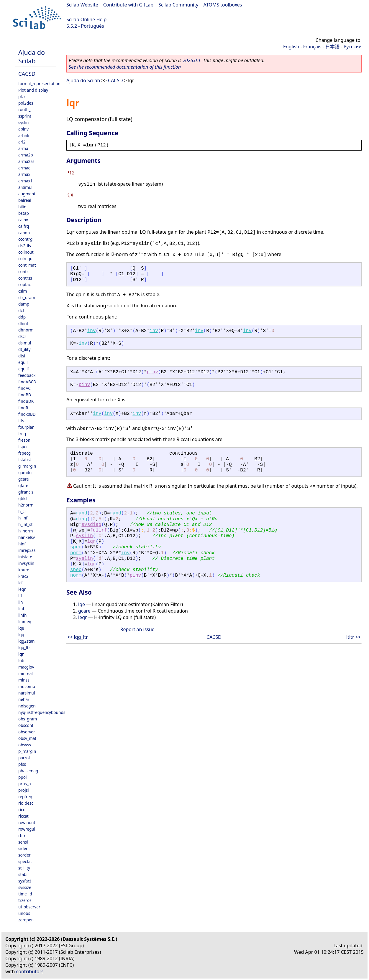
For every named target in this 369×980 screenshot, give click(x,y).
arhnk (24, 135)
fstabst (25, 460)
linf (21, 609)
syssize (25, 887)
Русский (353, 47)
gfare (23, 485)
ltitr (22, 660)
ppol (22, 777)
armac (24, 168)
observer (27, 732)
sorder (24, 855)
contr (23, 272)
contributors (30, 971)
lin (20, 602)
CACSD (27, 74)
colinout (26, 252)
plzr (22, 96)
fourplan (26, 427)
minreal (26, 673)
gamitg (25, 472)
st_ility (24, 868)
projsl (23, 790)
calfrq (24, 226)
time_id (25, 894)
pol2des (26, 103)
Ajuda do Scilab (32, 57)
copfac (24, 284)
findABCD (27, 382)
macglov (26, 667)
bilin (22, 207)
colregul (26, 259)
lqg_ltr (24, 647)
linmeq (25, 622)
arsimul (25, 187)
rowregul (27, 829)
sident (24, 848)
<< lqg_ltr (78, 637)
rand (81, 513)
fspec (23, 447)
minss (24, 680)
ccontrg (25, 239)
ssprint (25, 116)
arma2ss (26, 161)
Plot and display (33, 90)
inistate (25, 557)
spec (76, 547)
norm (76, 553)
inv (92, 331)
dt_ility (24, 349)
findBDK (26, 401)
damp (24, 304)
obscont (26, 725)
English (291, 47)
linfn (23, 615)
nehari (24, 699)
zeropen (26, 920)
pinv (152, 372)
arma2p (26, 155)
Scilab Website (82, 5)
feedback (27, 375)
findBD (25, 395)
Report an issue (137, 629)
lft (20, 596)
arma (23, 148)
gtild (23, 498)
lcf (20, 583)
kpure (24, 570)
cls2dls (25, 246)
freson (24, 440)
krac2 (23, 576)
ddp (22, 317)
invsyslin (26, 563)
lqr (21, 654)
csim (23, 291)
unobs (24, 913)
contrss (25, 278)
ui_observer (29, 907)
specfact (26, 861)
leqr (22, 589)
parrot (24, 758)
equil (23, 362)
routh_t (25, 109)
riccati (24, 816)
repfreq (25, 797)
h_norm (26, 531)
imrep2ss (27, 550)
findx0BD (27, 414)
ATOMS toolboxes (223, 5)
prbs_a (25, 784)
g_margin (27, 466)
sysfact (25, 881)
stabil (23, 874)
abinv (23, 129)
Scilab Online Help (86, 19)
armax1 (26, 181)
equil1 (24, 369)
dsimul (25, 343)
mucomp (27, 686)
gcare (24, 479)
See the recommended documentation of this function (125, 67)
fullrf (99, 530)
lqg (21, 635)
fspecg (24, 453)
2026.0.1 (192, 60)
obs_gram (28, 719)
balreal (25, 200)
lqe (21, 628)
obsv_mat (27, 738)
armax (24, 174)
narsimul (27, 693)
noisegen (27, 706)
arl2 (22, 142)
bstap (24, 213)
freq (22, 434)
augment (27, 194)
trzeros (25, 900)
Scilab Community (178, 5)
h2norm (26, 505)
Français (312, 47)
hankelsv (27, 537)
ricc (22, 810)
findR (23, 408)
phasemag (28, 771)
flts (21, 421)
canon (24, 233)
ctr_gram (27, 297)
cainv (23, 220)
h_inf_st (25, 524)
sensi (23, 842)
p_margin (27, 751)
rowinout (27, 823)
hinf (22, 544)
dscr (22, 336)
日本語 (332, 47)
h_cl (22, 511)
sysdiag (91, 525)
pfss (22, 764)
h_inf (23, 518)
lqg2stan (26, 641)
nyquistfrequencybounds (42, 712)
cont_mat (27, 265)
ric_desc (26, 803)
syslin (23, 122)
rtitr (22, 835)
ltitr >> (354, 637)
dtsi (22, 356)
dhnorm (26, 330)
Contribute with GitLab (128, 5)
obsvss (25, 745)
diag (81, 519)
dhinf (23, 323)
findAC (24, 388)
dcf (21, 310)
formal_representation (39, 84)
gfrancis (26, 492)
